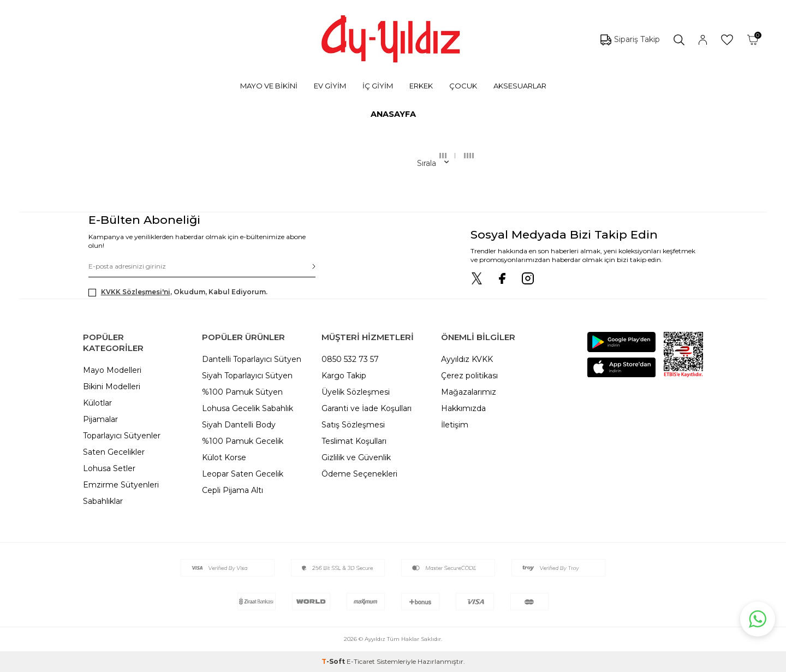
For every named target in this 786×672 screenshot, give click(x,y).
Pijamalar (100, 419)
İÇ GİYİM (378, 86)
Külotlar (97, 403)
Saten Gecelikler (114, 452)
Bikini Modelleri (112, 386)
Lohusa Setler (109, 468)
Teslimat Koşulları (354, 441)
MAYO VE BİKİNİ (269, 86)
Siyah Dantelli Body (239, 425)
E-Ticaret (361, 661)
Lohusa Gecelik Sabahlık (248, 408)
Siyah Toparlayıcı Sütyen (247, 376)
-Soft (334, 661)
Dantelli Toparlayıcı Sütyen (252, 359)
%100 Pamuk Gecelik (243, 441)
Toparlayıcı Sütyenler (122, 436)
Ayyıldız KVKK (467, 359)
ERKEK (421, 86)
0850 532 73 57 (350, 359)
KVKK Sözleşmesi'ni (136, 292)
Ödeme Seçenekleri (359, 474)
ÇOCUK (463, 86)
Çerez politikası (469, 376)
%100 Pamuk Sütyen (242, 392)
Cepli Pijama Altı (233, 490)
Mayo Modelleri (112, 370)
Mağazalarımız (469, 392)
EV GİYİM (330, 86)
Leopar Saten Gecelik (243, 474)
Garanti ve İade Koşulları (367, 408)
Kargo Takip (344, 376)
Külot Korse (224, 457)
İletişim (455, 425)
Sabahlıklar (103, 501)
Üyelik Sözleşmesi (356, 392)
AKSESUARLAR (520, 86)
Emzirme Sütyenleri (121, 485)
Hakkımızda (463, 408)
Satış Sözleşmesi (353, 425)
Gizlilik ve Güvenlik (356, 457)
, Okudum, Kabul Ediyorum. (178, 292)
